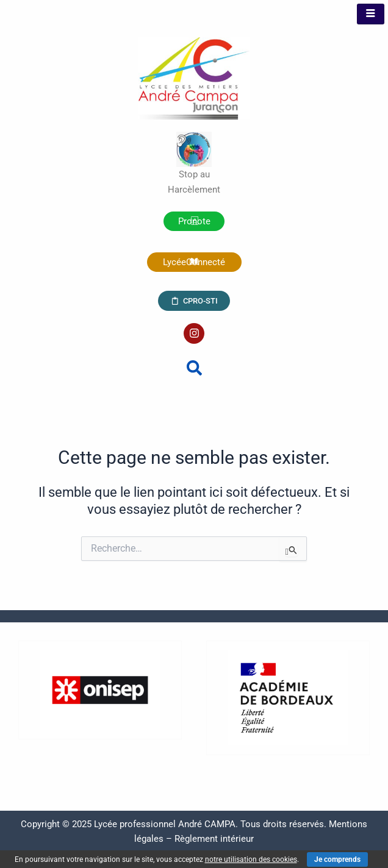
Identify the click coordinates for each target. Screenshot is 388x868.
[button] (194, 368)
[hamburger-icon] (371, 14)
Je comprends (337, 859)
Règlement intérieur (214, 839)
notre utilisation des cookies (251, 859)
